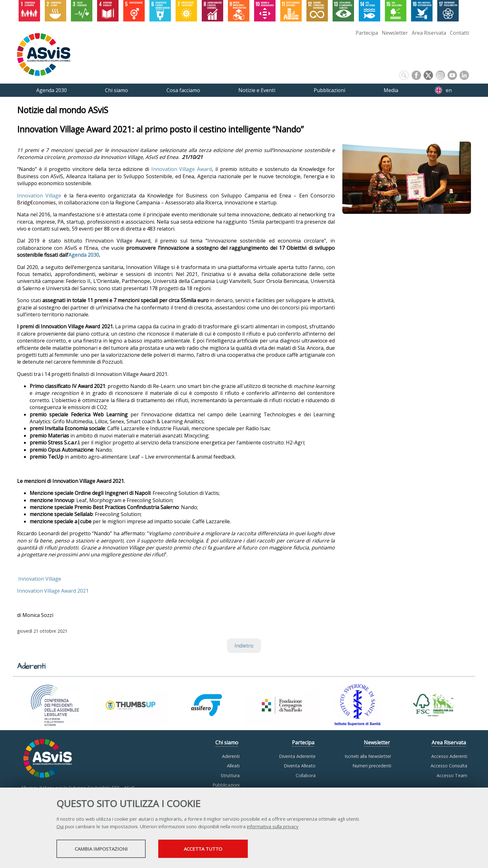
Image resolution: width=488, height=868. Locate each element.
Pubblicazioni (226, 785)
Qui (60, 827)
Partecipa (367, 33)
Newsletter (395, 33)
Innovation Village (39, 196)
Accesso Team (452, 775)
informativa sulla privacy (273, 827)
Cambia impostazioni (106, 849)
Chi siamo (227, 742)
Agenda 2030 (84, 255)
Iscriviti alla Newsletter (368, 756)
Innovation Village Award (182, 169)
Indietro (244, 646)
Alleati (233, 766)
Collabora (306, 775)
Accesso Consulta (449, 766)
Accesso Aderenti (449, 756)
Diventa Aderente (297, 756)
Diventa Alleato (300, 766)
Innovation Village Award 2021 (53, 591)
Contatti (459, 33)
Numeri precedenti (372, 766)
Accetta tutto (220, 849)
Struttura (230, 775)
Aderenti (231, 756)
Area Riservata (429, 33)
